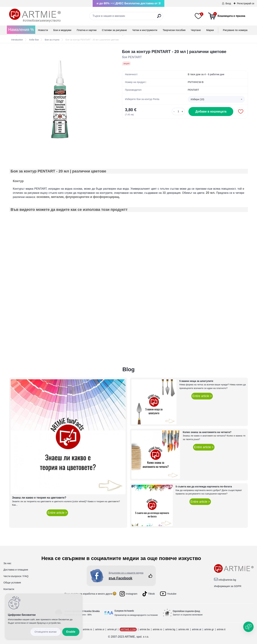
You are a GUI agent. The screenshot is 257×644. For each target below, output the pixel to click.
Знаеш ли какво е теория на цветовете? (39, 498)
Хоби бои (34, 40)
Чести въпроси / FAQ (16, 576)
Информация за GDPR (228, 586)
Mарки (210, 30)
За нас (7, 563)
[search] (159, 17)
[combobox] (216, 99)
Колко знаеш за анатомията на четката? (207, 432)
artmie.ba (145, 629)
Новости (43, 30)
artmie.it (221, 629)
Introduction (17, 40)
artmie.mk (184, 629)
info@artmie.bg (227, 580)
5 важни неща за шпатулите (196, 381)
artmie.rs (88, 629)
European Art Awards (124, 611)
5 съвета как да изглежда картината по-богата (204, 487)
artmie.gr (209, 629)
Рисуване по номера (235, 30)
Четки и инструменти (145, 30)
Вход (228, 3)
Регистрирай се (246, 3)
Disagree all (46, 632)
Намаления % (21, 30)
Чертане (196, 30)
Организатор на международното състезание (136, 615)
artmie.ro (157, 629)
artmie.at (196, 629)
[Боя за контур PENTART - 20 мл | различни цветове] (60, 100)
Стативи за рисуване (114, 30)
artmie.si (100, 629)
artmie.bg (170, 629)
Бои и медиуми (62, 30)
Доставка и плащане (16, 570)
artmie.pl (112, 629)
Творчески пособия (174, 30)
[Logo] (35, 15)
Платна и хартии (87, 30)
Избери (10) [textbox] (197, 99)
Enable (71, 632)
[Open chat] (248, 627)
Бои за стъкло (52, 40)
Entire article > (57, 513)
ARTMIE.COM (128, 629)
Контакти (9, 589)
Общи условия (12, 582)
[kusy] (178, 111)
